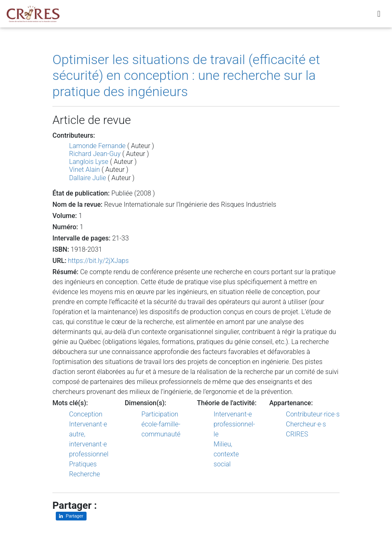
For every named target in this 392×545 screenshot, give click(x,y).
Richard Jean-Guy (95, 154)
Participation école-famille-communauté (161, 424)
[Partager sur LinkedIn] (71, 516)
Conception (86, 414)
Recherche (84, 474)
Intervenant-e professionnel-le (234, 424)
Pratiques (83, 464)
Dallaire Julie (88, 178)
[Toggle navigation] (379, 15)
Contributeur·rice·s (313, 414)
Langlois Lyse (89, 162)
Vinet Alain (84, 170)
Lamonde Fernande (97, 146)
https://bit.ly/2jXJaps (98, 261)
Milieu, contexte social (226, 454)
